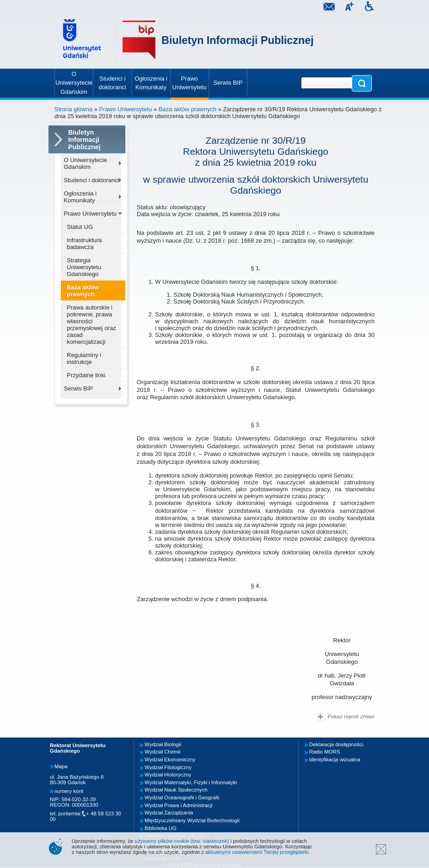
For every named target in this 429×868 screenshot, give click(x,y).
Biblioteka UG (161, 828)
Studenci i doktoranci (92, 180)
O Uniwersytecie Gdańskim (86, 163)
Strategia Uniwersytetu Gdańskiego (84, 267)
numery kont (69, 791)
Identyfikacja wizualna (335, 759)
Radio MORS (324, 752)
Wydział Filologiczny (168, 767)
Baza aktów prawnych (188, 109)
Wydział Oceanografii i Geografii (182, 797)
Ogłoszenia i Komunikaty (80, 197)
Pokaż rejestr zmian (346, 717)
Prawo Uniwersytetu (126, 109)
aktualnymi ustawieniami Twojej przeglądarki (257, 852)
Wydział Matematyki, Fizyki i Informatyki (191, 782)
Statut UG (80, 227)
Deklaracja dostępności (336, 744)
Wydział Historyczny (168, 775)
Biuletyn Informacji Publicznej (238, 40)
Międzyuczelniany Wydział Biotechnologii (192, 820)
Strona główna (73, 109)
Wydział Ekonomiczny (170, 759)
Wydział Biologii (163, 744)
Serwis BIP (79, 388)
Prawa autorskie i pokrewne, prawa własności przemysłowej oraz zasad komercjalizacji (91, 325)
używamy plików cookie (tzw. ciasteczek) (182, 841)
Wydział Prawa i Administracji (179, 805)
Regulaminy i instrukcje (84, 358)
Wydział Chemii (163, 752)
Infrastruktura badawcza (84, 244)
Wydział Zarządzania (169, 813)
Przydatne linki (86, 375)
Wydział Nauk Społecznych (176, 790)
